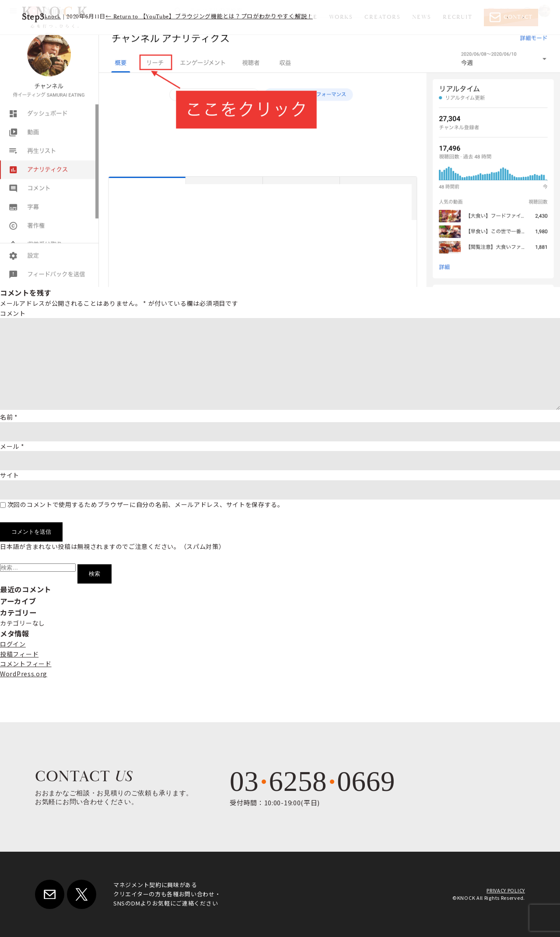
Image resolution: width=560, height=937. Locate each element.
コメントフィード (26, 664)
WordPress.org (24, 674)
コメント (13, 313)
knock (53, 17)
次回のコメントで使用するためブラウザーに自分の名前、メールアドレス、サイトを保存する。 (146, 504)
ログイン (13, 644)
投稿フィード (19, 654)
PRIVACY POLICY (506, 890)
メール (12, 446)
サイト (10, 475)
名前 (9, 417)
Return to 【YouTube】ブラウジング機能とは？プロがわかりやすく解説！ (209, 17)
